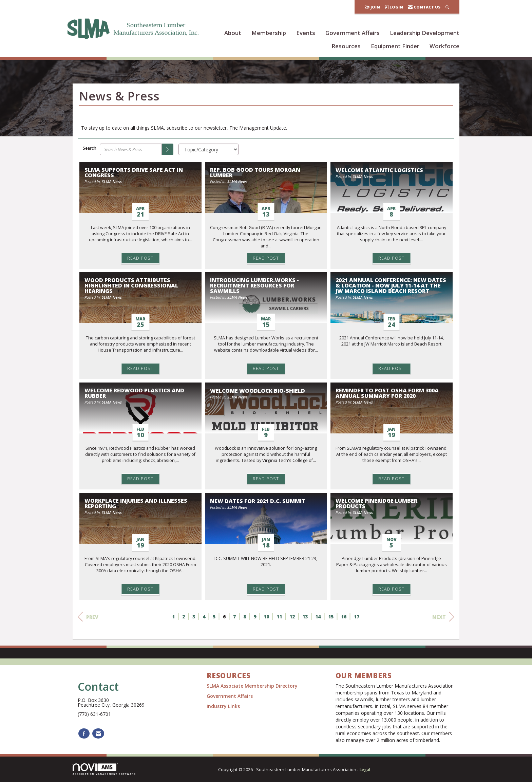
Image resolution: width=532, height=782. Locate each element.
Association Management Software (104, 769)
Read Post (140, 258)
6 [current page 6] (224, 617)
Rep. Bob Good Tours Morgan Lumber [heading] (255, 172)
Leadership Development (425, 33)
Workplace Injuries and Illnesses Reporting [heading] (136, 503)
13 (305, 617)
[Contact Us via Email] (98, 734)
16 (344, 617)
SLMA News (112, 181)
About (233, 33)
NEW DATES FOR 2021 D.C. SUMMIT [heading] (258, 501)
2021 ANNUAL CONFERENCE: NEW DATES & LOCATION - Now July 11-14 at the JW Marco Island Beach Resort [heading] (391, 285)
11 (279, 617)
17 (357, 617)
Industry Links (223, 706)
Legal (365, 770)
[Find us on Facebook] (84, 734)
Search (90, 148)
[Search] (168, 149)
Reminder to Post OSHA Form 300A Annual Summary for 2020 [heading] (387, 393)
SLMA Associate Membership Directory (253, 686)
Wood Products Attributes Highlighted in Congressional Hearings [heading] (131, 285)
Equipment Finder (395, 46)
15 (331, 617)
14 (318, 617)
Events (306, 33)
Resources (346, 46)
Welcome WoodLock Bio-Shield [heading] (258, 391)
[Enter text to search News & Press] (131, 149)
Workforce (444, 46)
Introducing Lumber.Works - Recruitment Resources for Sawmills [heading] (254, 285)
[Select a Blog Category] (208, 149)
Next (443, 617)
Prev (88, 617)
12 (292, 617)
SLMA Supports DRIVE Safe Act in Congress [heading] (134, 172)
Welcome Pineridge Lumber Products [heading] (376, 503)
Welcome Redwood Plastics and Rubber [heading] (134, 393)
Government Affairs (353, 33)
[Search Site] (447, 7)
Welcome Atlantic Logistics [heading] (379, 170)
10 (266, 617)
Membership (269, 33)
